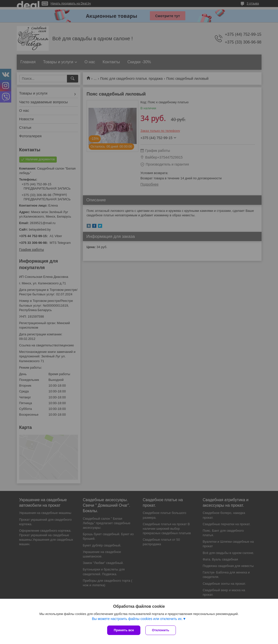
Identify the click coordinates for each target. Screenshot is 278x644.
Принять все (124, 630)
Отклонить (160, 630)
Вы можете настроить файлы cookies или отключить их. (137, 619)
